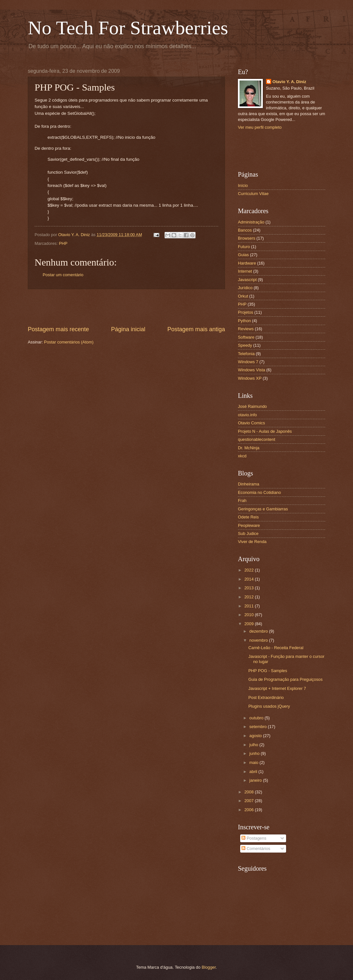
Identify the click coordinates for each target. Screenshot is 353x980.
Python (244, 321)
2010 (250, 615)
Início (243, 185)
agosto (256, 736)
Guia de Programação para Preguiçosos (285, 679)
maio (254, 762)
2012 (250, 597)
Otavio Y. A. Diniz (289, 82)
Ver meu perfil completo (260, 127)
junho (255, 753)
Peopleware (249, 525)
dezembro (259, 631)
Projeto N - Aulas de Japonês (265, 431)
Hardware (247, 263)
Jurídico (245, 288)
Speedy (245, 345)
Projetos (246, 312)
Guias (243, 255)
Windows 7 (248, 362)
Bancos (245, 230)
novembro (259, 640)
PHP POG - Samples (268, 671)
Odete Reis (248, 517)
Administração (251, 222)
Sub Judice (248, 534)
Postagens (254, 838)
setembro (258, 727)
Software (246, 337)
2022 (250, 570)
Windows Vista (251, 370)
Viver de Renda (252, 542)
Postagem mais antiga (196, 329)
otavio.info (247, 415)
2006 (250, 810)
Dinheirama (249, 484)
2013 (250, 588)
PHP (63, 243)
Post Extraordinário (266, 697)
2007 (250, 801)
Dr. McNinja (249, 448)
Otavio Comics (251, 423)
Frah (242, 501)
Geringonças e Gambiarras (263, 509)
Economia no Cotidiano (259, 492)
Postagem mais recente (58, 329)
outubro (257, 718)
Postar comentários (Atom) (69, 342)
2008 (250, 792)
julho (254, 745)
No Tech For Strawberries (128, 28)
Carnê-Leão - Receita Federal (276, 648)
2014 (250, 579)
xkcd (242, 456)
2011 (250, 606)
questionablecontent (257, 439)
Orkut (243, 296)
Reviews (246, 329)
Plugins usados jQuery (269, 706)
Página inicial (128, 329)
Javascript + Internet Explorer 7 (277, 688)
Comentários (256, 849)
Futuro (244, 247)
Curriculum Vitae (253, 194)
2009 (250, 624)
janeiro (256, 780)
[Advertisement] (126, 307)
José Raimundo (252, 406)
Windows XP (250, 378)
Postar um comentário (63, 275)
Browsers (247, 238)
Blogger (209, 967)
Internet (245, 271)
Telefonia (246, 354)
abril (254, 772)
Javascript (247, 280)
